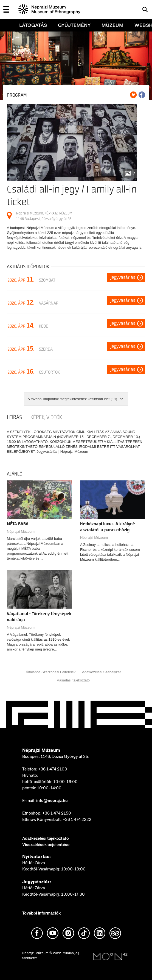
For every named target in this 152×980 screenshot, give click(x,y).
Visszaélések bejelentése (46, 845)
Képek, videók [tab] (46, 417)
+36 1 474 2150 (57, 813)
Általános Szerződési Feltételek (51, 672)
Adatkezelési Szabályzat (101, 672)
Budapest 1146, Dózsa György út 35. (56, 757)
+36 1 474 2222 (77, 819)
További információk (41, 913)
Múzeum (112, 25)
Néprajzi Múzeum (21, 531)
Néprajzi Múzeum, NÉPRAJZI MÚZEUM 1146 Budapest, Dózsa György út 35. (44, 216)
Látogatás (33, 25)
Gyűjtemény (74, 25)
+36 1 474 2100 (53, 769)
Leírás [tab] (14, 417)
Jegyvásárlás (123, 277)
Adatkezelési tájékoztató (46, 838)
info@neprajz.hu (52, 801)
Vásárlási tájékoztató (73, 680)
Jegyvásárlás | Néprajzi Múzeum (62, 452)
